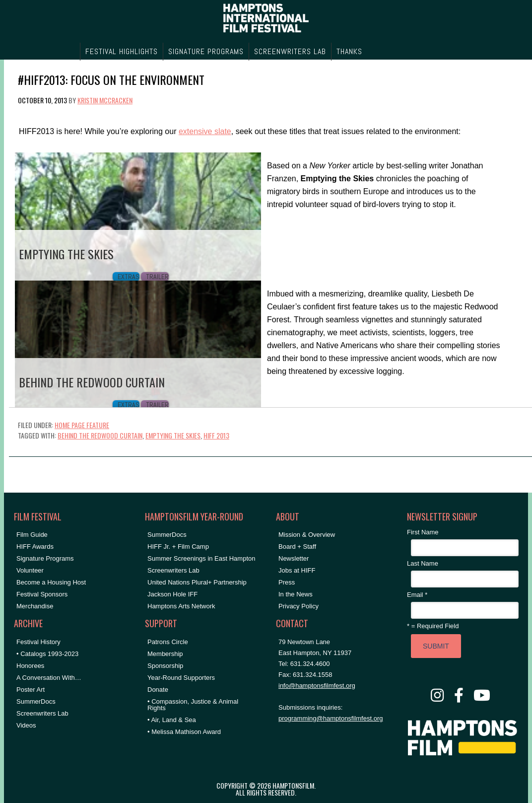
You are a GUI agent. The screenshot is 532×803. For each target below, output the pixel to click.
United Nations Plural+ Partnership (197, 582)
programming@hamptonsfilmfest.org (331, 718)
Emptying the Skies (173, 435)
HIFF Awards (35, 547)
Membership (165, 654)
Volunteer (30, 570)
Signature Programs (45, 558)
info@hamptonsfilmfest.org (317, 686)
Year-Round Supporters (181, 678)
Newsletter (294, 558)
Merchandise (35, 606)
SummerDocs (36, 701)
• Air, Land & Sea (172, 720)
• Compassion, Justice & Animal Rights (193, 705)
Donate (158, 690)
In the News (296, 594)
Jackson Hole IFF (172, 594)
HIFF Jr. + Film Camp (178, 547)
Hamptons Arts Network (181, 606)
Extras (129, 277)
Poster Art (31, 690)
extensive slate (205, 131)
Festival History (38, 642)
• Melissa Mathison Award (184, 732)
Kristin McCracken (105, 100)
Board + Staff (297, 547)
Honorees (30, 666)
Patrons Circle (168, 642)
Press (287, 582)
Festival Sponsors (42, 594)
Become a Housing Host (51, 582)
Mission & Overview (307, 535)
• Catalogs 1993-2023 (47, 654)
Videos (26, 725)
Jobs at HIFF (297, 570)
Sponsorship (165, 666)
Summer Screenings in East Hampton (201, 558)
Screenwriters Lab (42, 713)
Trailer (157, 277)
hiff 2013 (216, 435)
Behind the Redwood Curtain (100, 435)
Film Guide (32, 535)
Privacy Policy (299, 606)
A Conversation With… (49, 678)
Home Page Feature (82, 425)
